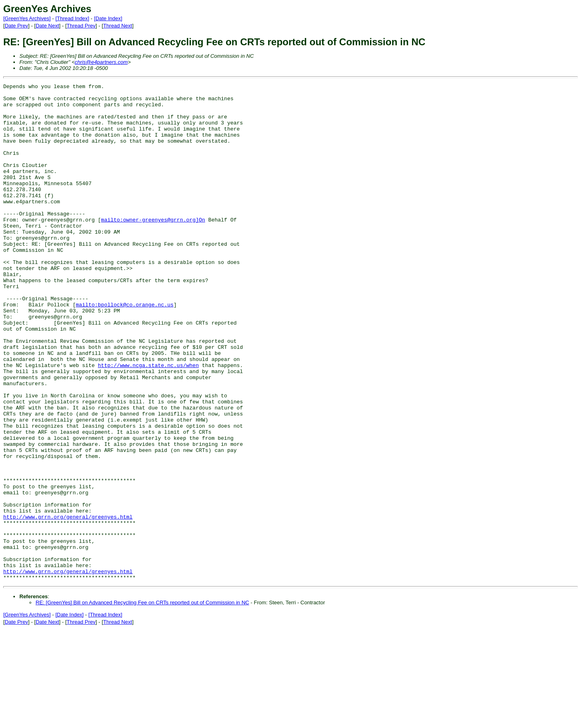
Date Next (47, 26)
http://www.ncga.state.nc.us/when (148, 422)
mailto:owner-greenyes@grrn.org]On (153, 247)
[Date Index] (108, 18)
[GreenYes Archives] (27, 18)
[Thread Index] (72, 18)
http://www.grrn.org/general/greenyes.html (68, 604)
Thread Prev (81, 26)
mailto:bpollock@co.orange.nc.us (125, 349)
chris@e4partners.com (101, 62)
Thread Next (118, 26)
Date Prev (17, 26)
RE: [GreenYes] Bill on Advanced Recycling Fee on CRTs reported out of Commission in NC (142, 702)
